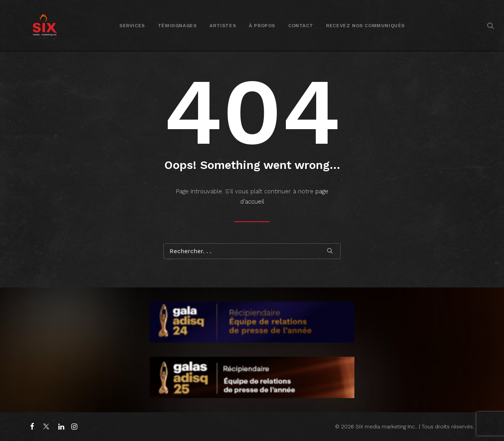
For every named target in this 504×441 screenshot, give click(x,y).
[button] (491, 25)
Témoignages (177, 26)
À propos (262, 26)
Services (132, 26)
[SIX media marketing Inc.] (45, 25)
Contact (301, 26)
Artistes (223, 26)
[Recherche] (252, 251)
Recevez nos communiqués (365, 26)
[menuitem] (132, 25)
